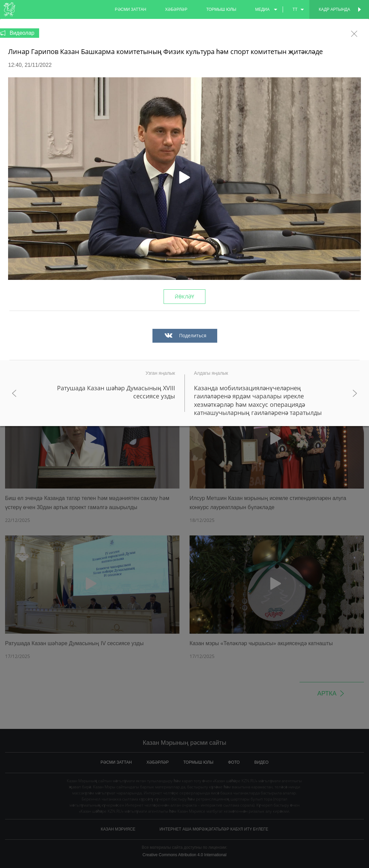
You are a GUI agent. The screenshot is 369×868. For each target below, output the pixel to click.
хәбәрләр (176, 9)
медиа (262, 9)
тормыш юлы (221, 9)
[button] (184, 179)
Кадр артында (334, 9)
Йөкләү (184, 297)
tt (295, 9)
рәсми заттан (131, 9)
